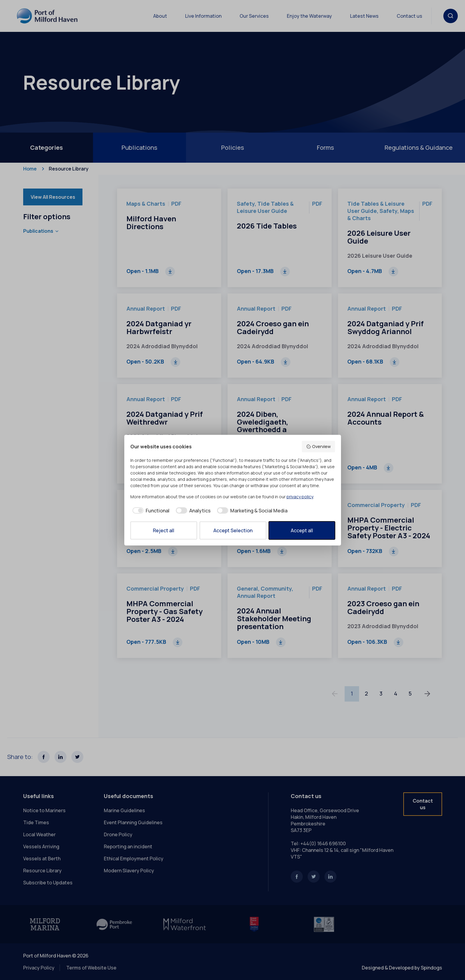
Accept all (302, 530)
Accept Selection (233, 530)
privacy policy (300, 497)
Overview (318, 446)
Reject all (164, 530)
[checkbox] (150, 511)
